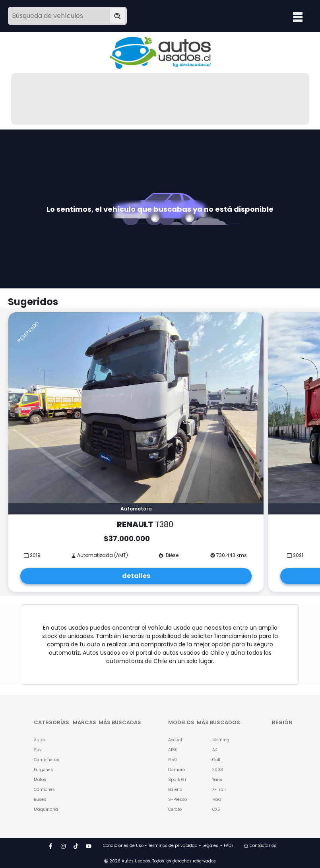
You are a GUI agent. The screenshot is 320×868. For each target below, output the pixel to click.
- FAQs (227, 846)
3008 (218, 770)
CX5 (216, 809)
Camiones (43, 790)
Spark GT (177, 780)
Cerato (175, 809)
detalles (136, 576)
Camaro (176, 770)
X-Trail (219, 790)
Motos (40, 780)
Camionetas (43, 760)
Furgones (43, 770)
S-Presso (177, 799)
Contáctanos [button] (260, 846)
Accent (175, 740)
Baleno (175, 790)
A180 (173, 750)
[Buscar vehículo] (118, 16)
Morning (221, 740)
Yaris (217, 780)
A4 (215, 750)
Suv (38, 750)
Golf (216, 760)
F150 (173, 760)
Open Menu (298, 17)
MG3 (217, 799)
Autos (40, 740)
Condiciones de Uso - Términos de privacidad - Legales (161, 846)
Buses (40, 799)
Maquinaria (43, 809)
